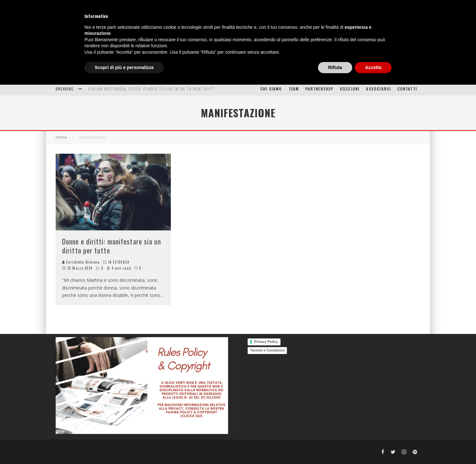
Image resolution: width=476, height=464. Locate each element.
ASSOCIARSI (378, 89)
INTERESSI (173, 74)
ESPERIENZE (130, 74)
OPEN (258, 74)
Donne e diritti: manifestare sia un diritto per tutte (112, 246)
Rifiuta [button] (335, 446)
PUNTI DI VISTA (221, 74)
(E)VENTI (286, 74)
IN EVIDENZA (119, 262)
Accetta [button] (373, 446)
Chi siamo (271, 89)
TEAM (294, 89)
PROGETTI (319, 74)
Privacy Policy (266, 342)
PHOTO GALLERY (367, 74)
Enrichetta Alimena (81, 262)
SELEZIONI (350, 89)
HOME (98, 74)
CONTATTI (407, 89)
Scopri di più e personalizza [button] (124, 446)
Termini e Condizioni (267, 350)
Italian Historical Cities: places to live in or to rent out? (151, 89)
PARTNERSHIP (319, 89)
